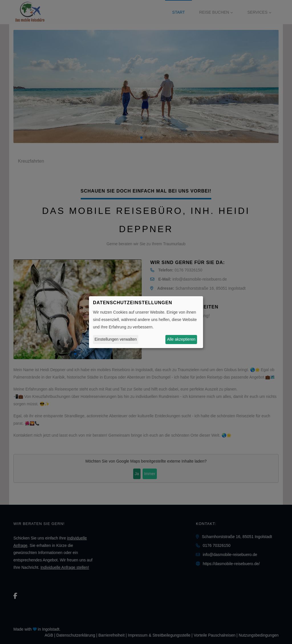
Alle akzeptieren (181, 339)
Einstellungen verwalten (116, 339)
